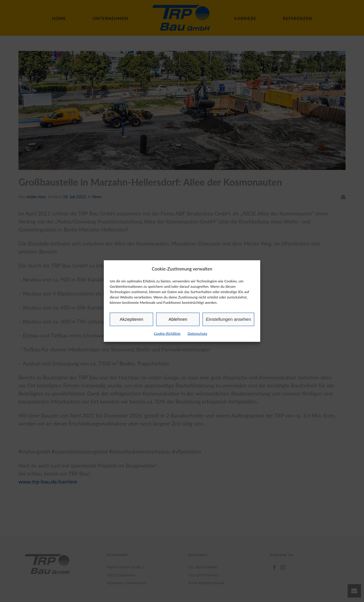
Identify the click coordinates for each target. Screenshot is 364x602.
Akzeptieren (131, 319)
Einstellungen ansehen (228, 319)
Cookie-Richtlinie (167, 333)
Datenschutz (197, 333)
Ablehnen (178, 319)
